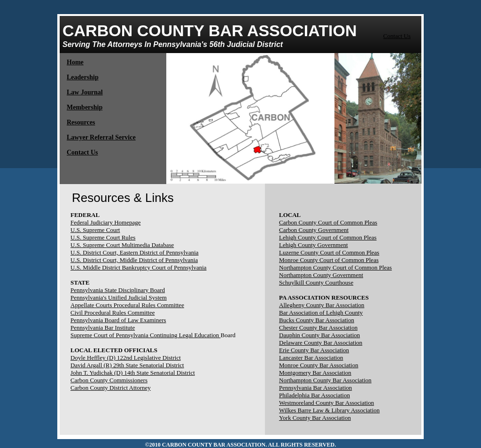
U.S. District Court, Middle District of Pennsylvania (134, 260)
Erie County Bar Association (314, 350)
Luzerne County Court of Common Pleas (329, 252)
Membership (85, 107)
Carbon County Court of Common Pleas (328, 222)
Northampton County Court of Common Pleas (335, 267)
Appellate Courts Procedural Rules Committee (127, 305)
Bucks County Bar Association (317, 320)
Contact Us (397, 36)
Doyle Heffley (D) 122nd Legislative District (126, 358)
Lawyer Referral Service (101, 137)
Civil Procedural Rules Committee (112, 313)
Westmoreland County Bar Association (326, 403)
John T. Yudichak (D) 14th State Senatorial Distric (132, 373)
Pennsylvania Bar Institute (103, 328)
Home (75, 62)
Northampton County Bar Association (325, 380)
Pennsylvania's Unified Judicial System (119, 297)
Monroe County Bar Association (319, 365)
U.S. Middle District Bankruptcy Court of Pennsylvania (139, 267)
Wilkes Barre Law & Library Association (329, 410)
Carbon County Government (314, 230)
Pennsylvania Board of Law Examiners (118, 320)
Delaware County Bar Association (321, 343)
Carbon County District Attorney (111, 388)
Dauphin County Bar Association (319, 335)
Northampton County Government (321, 275)
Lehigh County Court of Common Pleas (328, 237)
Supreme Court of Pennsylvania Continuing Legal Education (146, 335)
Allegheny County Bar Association (322, 305)
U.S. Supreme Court (95, 230)
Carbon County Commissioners (109, 380)
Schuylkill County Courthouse (316, 282)
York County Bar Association (315, 418)
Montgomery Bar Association (315, 373)
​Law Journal (85, 92)
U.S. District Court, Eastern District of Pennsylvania (135, 252)
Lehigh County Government (314, 245)
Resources (81, 122)
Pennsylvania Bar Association (315, 388)
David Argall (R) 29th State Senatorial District (127, 365)
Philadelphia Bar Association (314, 395)
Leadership (83, 77)
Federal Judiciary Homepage (105, 222)
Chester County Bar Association (318, 328)
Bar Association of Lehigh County (321, 313)
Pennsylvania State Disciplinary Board (118, 290)
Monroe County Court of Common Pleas (329, 260)
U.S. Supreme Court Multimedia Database (122, 245)
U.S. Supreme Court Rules (103, 237)
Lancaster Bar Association (311, 358)
